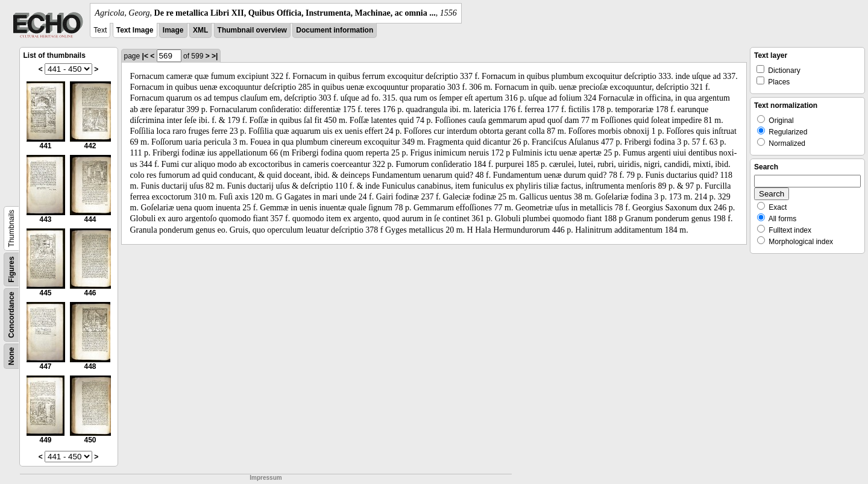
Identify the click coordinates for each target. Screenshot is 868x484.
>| (215, 56)
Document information (335, 30)
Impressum (266, 478)
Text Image (135, 30)
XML (200, 30)
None (11, 356)
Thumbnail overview (252, 30)
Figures (11, 269)
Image (173, 30)
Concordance (11, 315)
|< (145, 56)
